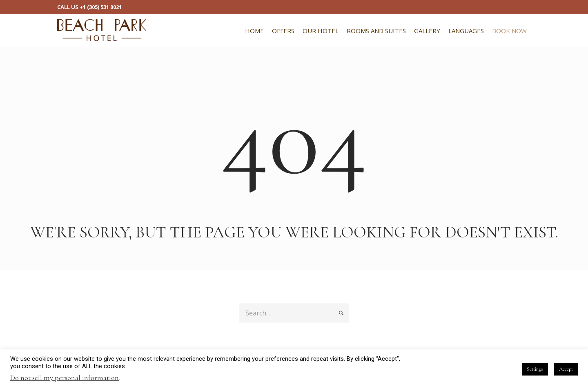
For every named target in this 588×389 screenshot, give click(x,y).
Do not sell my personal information (65, 378)
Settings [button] (535, 369)
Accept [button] (566, 369)
